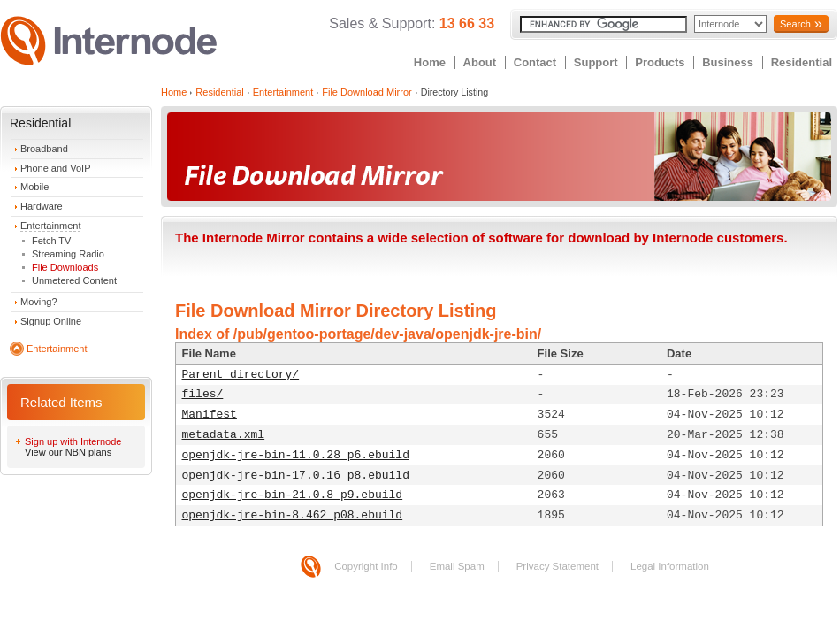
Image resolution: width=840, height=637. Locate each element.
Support (596, 62)
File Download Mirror (367, 92)
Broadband (44, 149)
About (480, 62)
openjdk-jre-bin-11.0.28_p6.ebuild (296, 455)
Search (795, 24)
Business (728, 62)
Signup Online (51, 321)
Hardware (42, 206)
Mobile (34, 187)
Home (430, 62)
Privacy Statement (557, 566)
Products (660, 62)
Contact (535, 62)
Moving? (39, 302)
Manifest (210, 414)
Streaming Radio (68, 254)
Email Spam (457, 566)
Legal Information (670, 566)
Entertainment (50, 226)
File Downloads (65, 267)
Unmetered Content (74, 280)
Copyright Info (366, 566)
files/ (203, 394)
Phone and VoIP (56, 168)
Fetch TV (51, 241)
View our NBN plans (68, 452)
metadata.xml (224, 435)
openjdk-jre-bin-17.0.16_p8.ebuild (296, 476)
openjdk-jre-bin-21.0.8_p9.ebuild (293, 495)
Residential (802, 62)
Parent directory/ (241, 375)
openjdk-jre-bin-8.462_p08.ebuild (293, 515)
